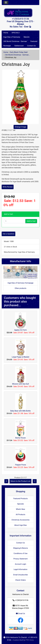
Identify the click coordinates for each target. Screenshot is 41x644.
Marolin (27, 37)
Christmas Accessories (20, 520)
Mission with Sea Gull (20, 384)
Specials (20, 504)
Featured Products (20, 499)
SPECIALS (16, 33)
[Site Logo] (20, 13)
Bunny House (20, 438)
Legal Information (21, 569)
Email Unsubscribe (20, 575)
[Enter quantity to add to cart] (15, 221)
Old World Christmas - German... (18, 55)
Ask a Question (8, 234)
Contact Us (31, 46)
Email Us (20, 614)
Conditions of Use (20, 553)
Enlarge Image (21, 127)
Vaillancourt (19, 46)
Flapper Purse (20, 465)
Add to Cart (31, 221)
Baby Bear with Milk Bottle (20, 411)
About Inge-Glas (20, 525)
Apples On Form (20, 330)
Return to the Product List (20, 481)
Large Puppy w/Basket (21, 357)
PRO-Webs (30, 640)
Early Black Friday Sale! (19, 52)
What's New (20, 509)
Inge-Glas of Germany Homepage (21, 283)
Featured (34, 41)
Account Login (20, 564)
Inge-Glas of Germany (12, 37)
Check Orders (21, 580)
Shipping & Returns (20, 548)
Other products (20, 288)
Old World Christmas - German (15, 41)
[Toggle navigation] (6, 2)
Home (6, 33)
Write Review (8, 187)
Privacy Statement (20, 559)
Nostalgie (7, 46)
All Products (20, 515)
